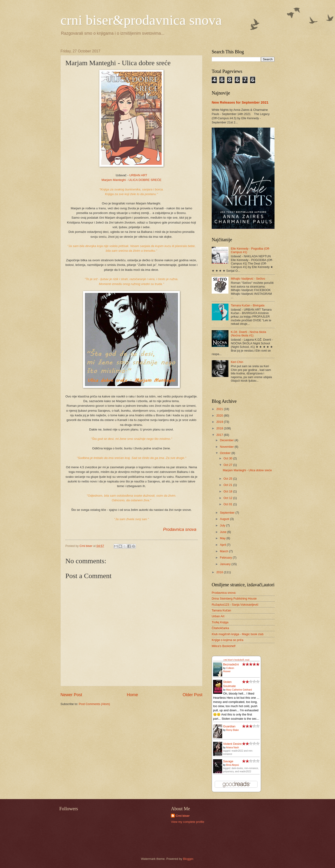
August (225, 519)
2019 (220, 422)
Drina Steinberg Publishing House (234, 598)
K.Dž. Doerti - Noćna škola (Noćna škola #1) (248, 334)
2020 (220, 415)
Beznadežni (231, 664)
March (224, 551)
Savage (228, 761)
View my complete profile (188, 822)
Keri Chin (237, 362)
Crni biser (183, 816)
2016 (220, 572)
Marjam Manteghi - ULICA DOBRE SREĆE (131, 180)
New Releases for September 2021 (240, 102)
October (226, 453)
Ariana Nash (233, 748)
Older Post (193, 695)
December (227, 440)
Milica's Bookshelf (224, 646)
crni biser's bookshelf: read (236, 660)
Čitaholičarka (220, 628)
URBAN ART (138, 175)
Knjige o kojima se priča (228, 640)
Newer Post (71, 695)
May (223, 538)
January (226, 564)
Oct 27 (228, 465)
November (227, 447)
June (224, 532)
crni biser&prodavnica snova (141, 20)
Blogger (188, 859)
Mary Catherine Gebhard (239, 690)
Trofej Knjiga (220, 622)
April (223, 545)
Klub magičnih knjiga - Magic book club (238, 634)
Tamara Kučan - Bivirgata (248, 305)
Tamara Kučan (221, 610)
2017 (220, 435)
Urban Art (218, 616)
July (223, 525)
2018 (220, 428)
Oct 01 (228, 504)
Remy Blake (232, 730)
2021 (220, 409)
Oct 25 (228, 479)
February (226, 558)
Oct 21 (228, 485)
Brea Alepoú (233, 765)
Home (132, 695)
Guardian (229, 726)
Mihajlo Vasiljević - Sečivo (248, 279)
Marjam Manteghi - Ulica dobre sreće (247, 470)
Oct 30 (228, 458)
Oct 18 (228, 491)
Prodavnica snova (180, 529)
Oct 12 (228, 498)
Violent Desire (232, 744)
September (228, 513)
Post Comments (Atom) (94, 704)
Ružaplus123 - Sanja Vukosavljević (235, 605)
